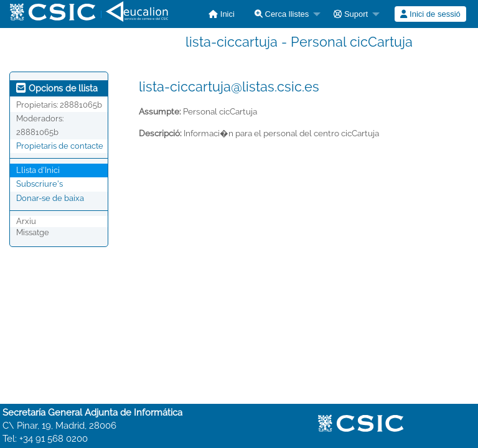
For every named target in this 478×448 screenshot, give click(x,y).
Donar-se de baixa (50, 198)
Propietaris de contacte (60, 146)
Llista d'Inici (38, 170)
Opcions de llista (57, 88)
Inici (222, 14)
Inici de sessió (430, 14)
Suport (351, 14)
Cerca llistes (282, 14)
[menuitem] (222, 14)
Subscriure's (40, 184)
